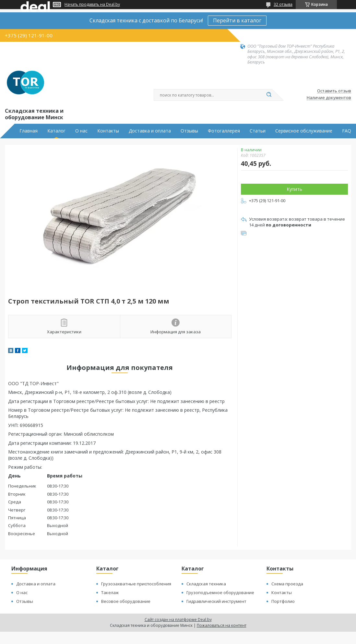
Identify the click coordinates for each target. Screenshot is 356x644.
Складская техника (206, 584)
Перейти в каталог (237, 20)
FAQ (347, 131)
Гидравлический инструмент (216, 601)
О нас (81, 131)
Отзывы (189, 131)
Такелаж (110, 592)
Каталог (56, 131)
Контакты (108, 131)
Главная (29, 131)
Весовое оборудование (126, 601)
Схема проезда (287, 584)
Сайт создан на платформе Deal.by (178, 620)
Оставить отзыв (334, 91)
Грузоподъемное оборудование (220, 592)
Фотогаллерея (224, 131)
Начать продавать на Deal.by (92, 5)
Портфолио (283, 601)
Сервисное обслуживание (304, 131)
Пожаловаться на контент (222, 625)
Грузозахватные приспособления (136, 584)
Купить (294, 189)
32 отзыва (283, 4)
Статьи (258, 131)
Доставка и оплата (150, 131)
